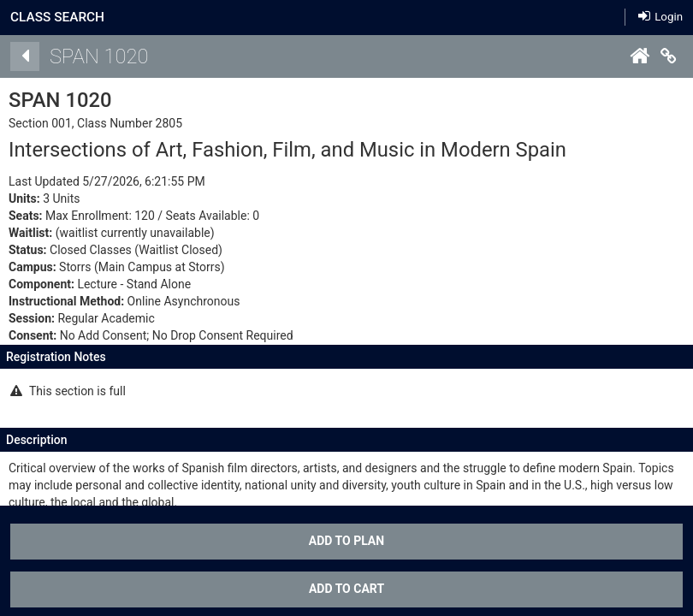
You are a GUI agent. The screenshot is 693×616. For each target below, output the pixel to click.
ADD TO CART (346, 589)
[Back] (25, 56)
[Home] (639, 56)
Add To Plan (346, 541)
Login (660, 17)
